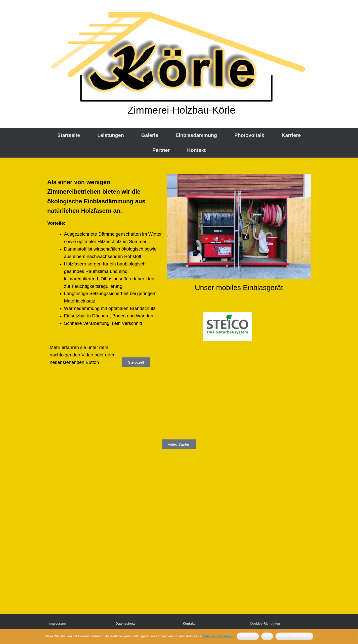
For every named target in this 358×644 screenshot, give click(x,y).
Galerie (150, 135)
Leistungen (111, 135)
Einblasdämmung (196, 135)
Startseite (68, 135)
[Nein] (352, 636)
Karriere (291, 135)
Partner (161, 150)
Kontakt (196, 150)
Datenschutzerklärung (219, 636)
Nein (267, 636)
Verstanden (248, 636)
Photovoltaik (249, 135)
